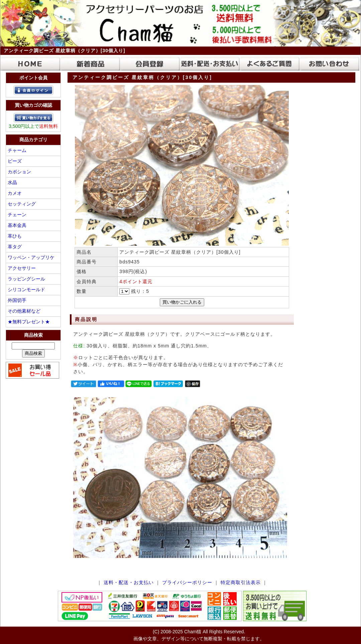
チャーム (17, 150)
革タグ (15, 247)
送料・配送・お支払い (129, 582)
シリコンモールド (26, 290)
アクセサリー (22, 268)
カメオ (15, 193)
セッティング (22, 204)
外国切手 (17, 300)
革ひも (15, 236)
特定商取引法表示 (241, 582)
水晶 (12, 182)
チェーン (17, 215)
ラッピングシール (26, 279)
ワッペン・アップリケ (31, 257)
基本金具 (17, 225)
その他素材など (24, 311)
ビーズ (15, 161)
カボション (19, 172)
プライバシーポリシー (187, 582)
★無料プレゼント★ (29, 322)
